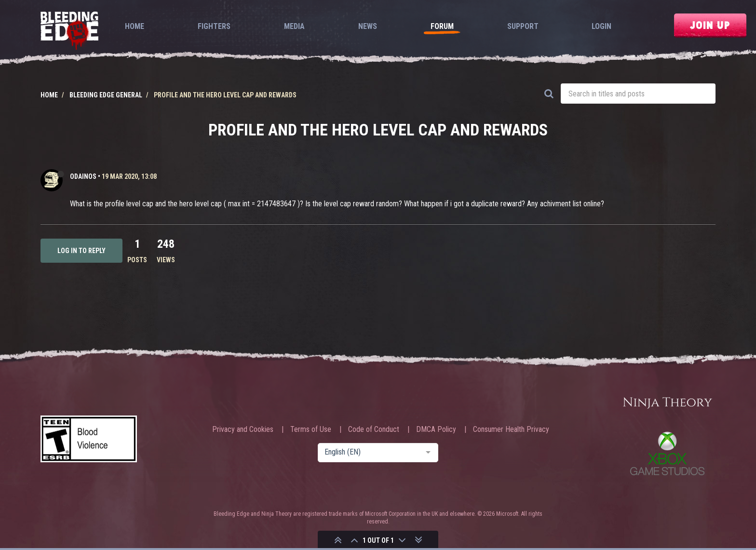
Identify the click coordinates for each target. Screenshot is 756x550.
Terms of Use (311, 429)
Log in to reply (81, 251)
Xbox (667, 453)
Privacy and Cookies (243, 429)
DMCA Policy (436, 429)
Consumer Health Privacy (511, 429)
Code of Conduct (374, 429)
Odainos (83, 176)
